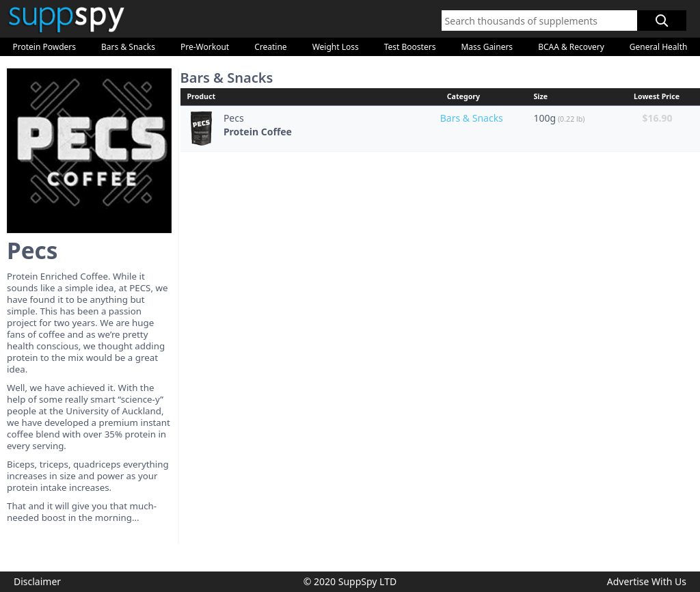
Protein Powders (45, 47)
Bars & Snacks (128, 47)
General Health (659, 47)
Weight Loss (336, 47)
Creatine (270, 47)
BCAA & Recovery (571, 47)
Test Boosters (410, 47)
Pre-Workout (205, 47)
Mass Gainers (487, 47)
